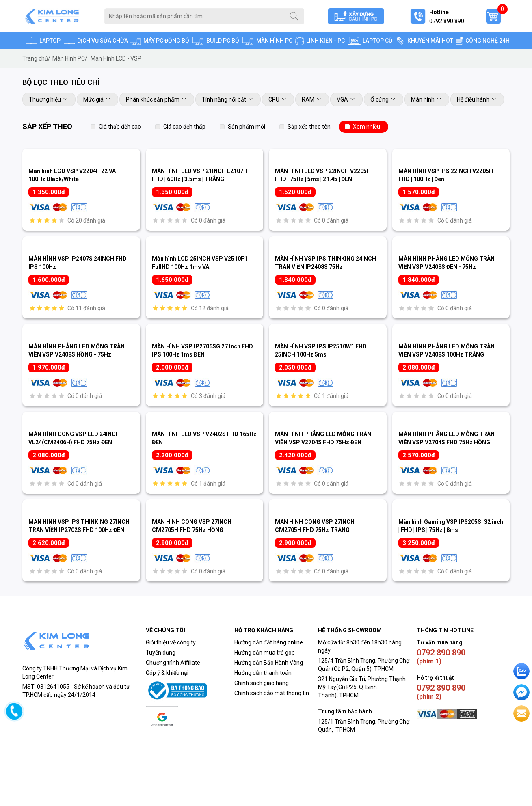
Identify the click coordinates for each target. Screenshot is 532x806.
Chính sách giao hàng (262, 683)
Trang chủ (36, 58)
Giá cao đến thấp (184, 127)
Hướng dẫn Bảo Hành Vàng (269, 663)
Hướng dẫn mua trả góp (265, 653)
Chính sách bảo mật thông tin (272, 693)
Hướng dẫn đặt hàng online (269, 642)
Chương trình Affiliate (173, 663)
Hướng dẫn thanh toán (263, 673)
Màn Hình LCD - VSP (116, 58)
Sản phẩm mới (247, 127)
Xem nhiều (367, 127)
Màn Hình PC (70, 58)
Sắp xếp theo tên (309, 127)
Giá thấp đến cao (120, 127)
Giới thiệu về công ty (171, 642)
